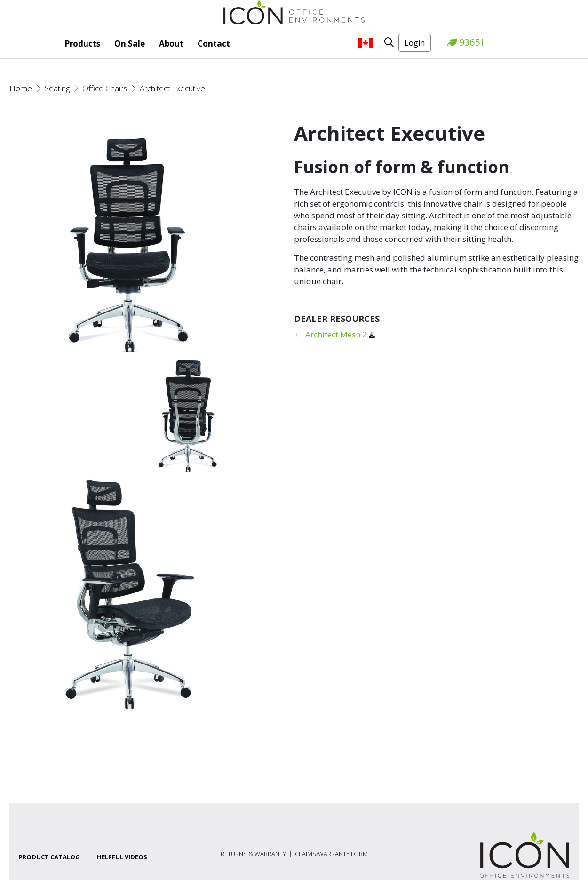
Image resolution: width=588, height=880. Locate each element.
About (171, 44)
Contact (214, 44)
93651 (466, 42)
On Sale (130, 44)
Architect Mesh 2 (337, 334)
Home (21, 88)
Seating (57, 88)
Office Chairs (105, 88)
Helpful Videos (122, 857)
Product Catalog (49, 857)
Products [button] (82, 44)
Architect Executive (172, 88)
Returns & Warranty (253, 854)
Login (415, 43)
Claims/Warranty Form (331, 854)
